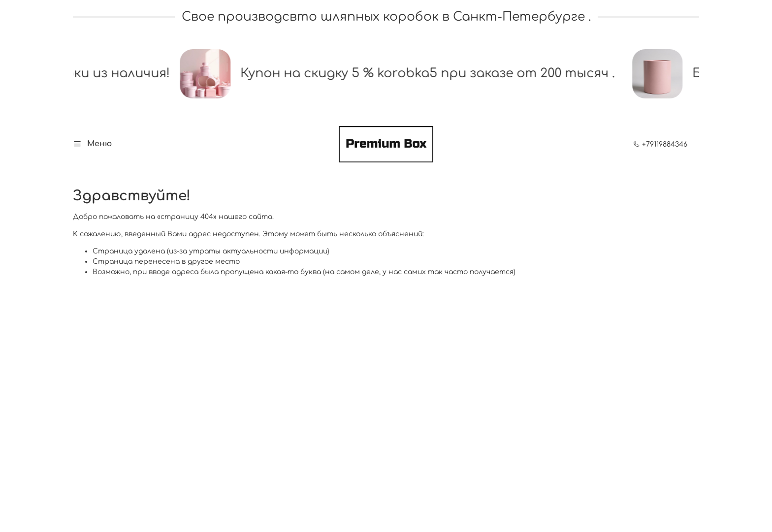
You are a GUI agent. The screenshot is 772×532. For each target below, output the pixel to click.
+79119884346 (660, 144)
